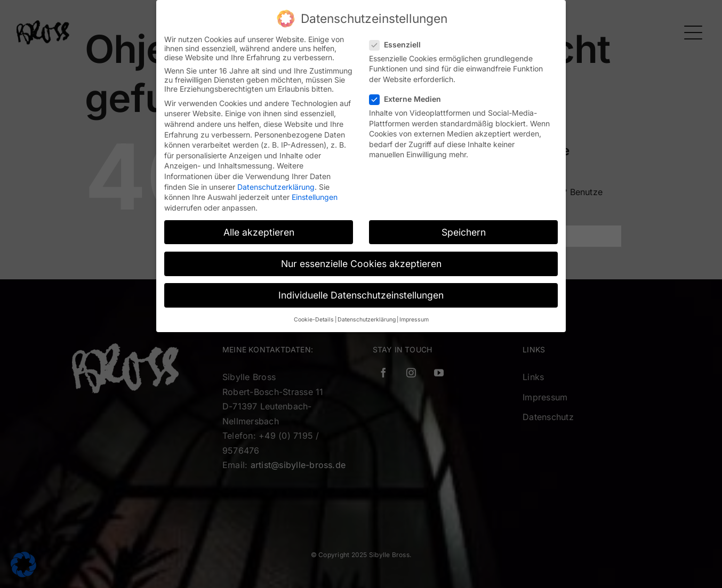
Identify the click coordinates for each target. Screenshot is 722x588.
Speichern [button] (464, 231)
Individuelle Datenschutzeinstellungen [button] (361, 294)
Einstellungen (315, 196)
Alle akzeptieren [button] (259, 231)
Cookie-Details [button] (314, 319)
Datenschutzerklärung (276, 186)
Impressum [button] (414, 319)
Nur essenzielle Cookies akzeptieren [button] (361, 263)
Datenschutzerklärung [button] (367, 319)
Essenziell (399, 43)
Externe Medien (410, 98)
